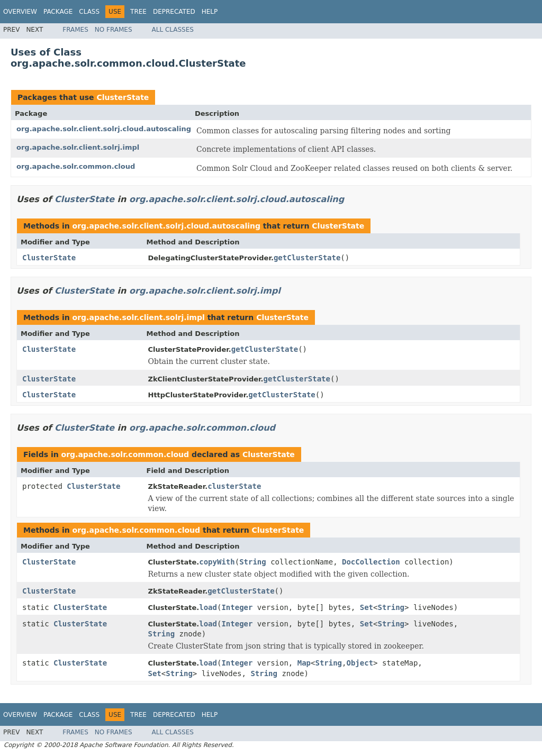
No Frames (114, 30)
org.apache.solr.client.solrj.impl (78, 147)
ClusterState (123, 97)
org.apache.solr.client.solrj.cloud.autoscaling (104, 129)
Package (58, 12)
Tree (138, 12)
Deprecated (174, 12)
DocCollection (371, 562)
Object (360, 663)
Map (304, 663)
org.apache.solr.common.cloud (76, 166)
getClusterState (307, 258)
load (208, 607)
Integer (237, 607)
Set (367, 607)
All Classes (173, 30)
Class (89, 12)
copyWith (217, 562)
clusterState (234, 486)
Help (210, 12)
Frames (75, 30)
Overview (20, 12)
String (253, 562)
